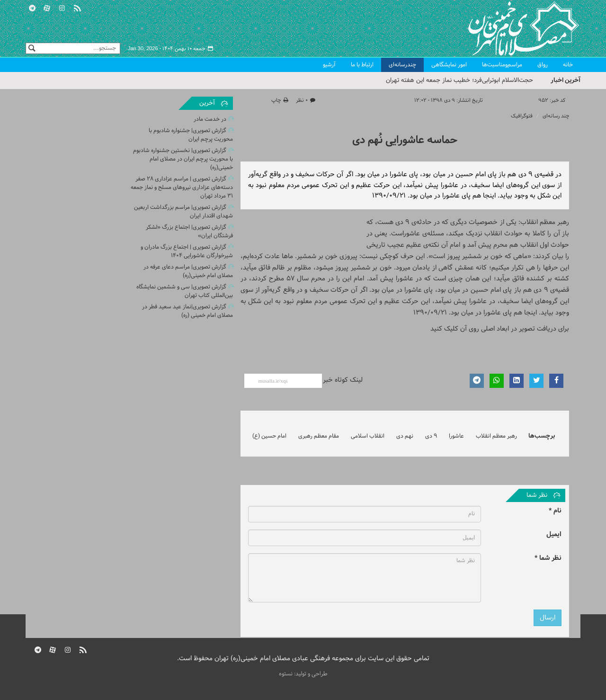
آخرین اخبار (566, 80)
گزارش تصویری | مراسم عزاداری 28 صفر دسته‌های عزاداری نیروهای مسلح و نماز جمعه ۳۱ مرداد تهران (182, 188)
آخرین (207, 103)
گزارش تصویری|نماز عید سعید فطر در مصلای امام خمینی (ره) (187, 311)
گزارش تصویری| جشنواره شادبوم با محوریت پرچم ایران (191, 135)
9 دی (431, 436)
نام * (555, 511)
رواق (543, 65)
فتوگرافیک (522, 116)
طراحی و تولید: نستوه (303, 674)
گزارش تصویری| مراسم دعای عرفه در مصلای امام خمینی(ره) (188, 271)
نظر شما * (548, 558)
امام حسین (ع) (269, 436)
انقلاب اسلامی (368, 436)
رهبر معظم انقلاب (496, 436)
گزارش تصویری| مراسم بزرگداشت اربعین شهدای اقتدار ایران (183, 212)
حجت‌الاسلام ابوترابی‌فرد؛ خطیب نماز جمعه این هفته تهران (459, 81)
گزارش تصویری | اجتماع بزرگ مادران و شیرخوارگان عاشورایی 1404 (187, 251)
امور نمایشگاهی (449, 65)
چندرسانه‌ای (402, 65)
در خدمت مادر (210, 119)
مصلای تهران (509, 28)
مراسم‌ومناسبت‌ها (502, 65)
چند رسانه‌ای (556, 116)
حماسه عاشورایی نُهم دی (405, 140)
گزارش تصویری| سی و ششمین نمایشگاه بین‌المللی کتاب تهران (185, 291)
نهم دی (405, 436)
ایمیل (554, 534)
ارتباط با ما (362, 65)
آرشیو (329, 65)
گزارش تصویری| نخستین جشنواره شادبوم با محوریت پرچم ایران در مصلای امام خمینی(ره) (183, 159)
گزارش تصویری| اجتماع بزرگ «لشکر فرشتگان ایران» (189, 232)
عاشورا (456, 436)
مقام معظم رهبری (319, 436)
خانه (568, 65)
